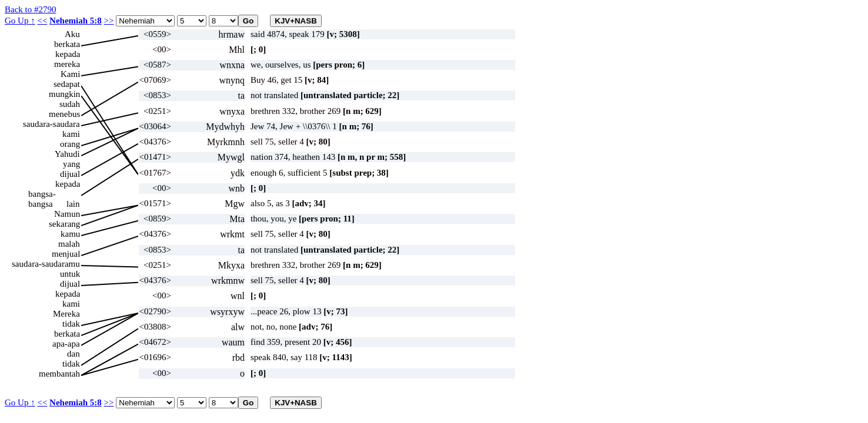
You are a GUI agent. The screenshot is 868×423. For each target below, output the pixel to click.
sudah (70, 104)
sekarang (64, 224)
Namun (67, 214)
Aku (72, 34)
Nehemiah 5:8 (76, 21)
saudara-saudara (51, 124)
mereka (67, 64)
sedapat (67, 84)
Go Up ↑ (20, 21)
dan (74, 354)
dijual (70, 174)
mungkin (64, 94)
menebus (64, 114)
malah (69, 244)
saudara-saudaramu (46, 264)
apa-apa (66, 344)
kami (71, 134)
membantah (59, 374)
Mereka (66, 314)
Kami (70, 74)
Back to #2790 (31, 9)
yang (71, 164)
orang (70, 144)
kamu (70, 234)
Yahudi (67, 154)
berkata (67, 44)
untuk (70, 274)
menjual (66, 254)
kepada (68, 54)
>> (109, 21)
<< (42, 21)
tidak (71, 324)
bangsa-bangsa (42, 194)
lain (73, 204)
